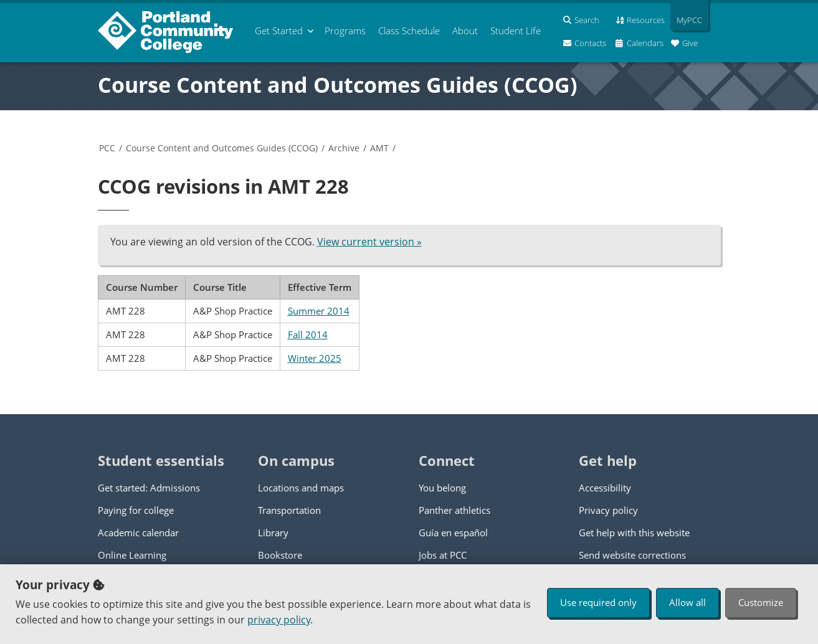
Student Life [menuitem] (516, 31)
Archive (344, 148)
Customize (761, 602)
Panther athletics (454, 510)
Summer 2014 (319, 311)
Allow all (687, 602)
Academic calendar (138, 533)
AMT (379, 148)
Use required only (598, 602)
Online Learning (132, 555)
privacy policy (279, 620)
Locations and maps (301, 488)
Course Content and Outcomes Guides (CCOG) (338, 85)
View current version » (369, 242)
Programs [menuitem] (345, 31)
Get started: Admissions (149, 488)
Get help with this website (634, 533)
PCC (107, 148)
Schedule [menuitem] (409, 31)
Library (273, 533)
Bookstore (280, 555)
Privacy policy (608, 510)
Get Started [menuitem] (279, 31)
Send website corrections (632, 555)
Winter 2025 (315, 358)
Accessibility (605, 488)
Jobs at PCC (443, 555)
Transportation (289, 510)
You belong (442, 488)
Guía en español (453, 533)
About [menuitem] (465, 31)
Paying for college (136, 510)
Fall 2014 (308, 334)
